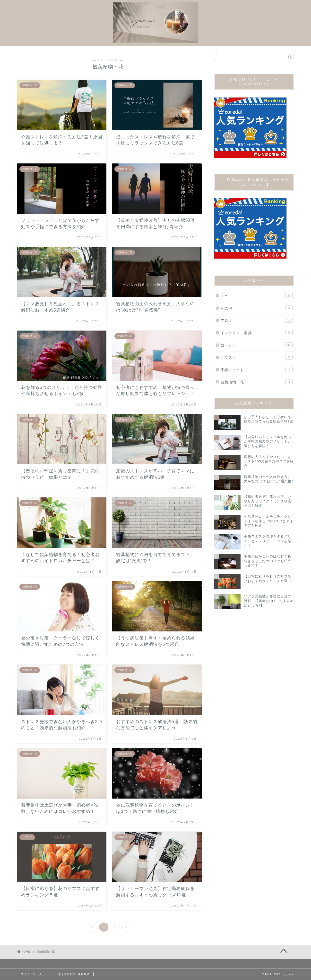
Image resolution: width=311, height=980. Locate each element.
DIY (257, 296)
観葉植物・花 (257, 382)
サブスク (257, 357)
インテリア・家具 (257, 333)
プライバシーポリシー (35, 974)
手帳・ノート (257, 369)
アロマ (257, 320)
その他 (257, 308)
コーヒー (257, 345)
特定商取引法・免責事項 (74, 974)
